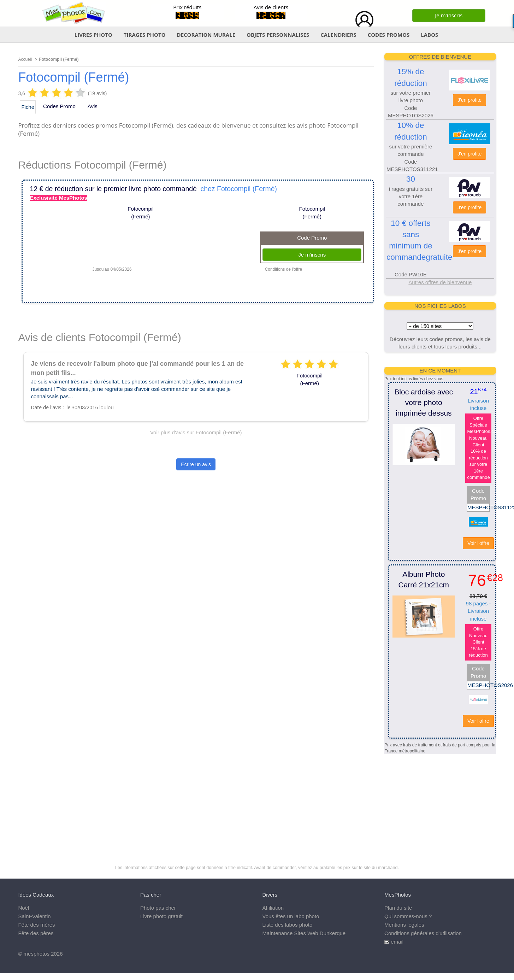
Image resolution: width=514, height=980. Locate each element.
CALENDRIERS (338, 35)
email (397, 942)
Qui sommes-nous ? (408, 916)
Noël (23, 908)
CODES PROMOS (389, 35)
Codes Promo (59, 106)
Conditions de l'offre (283, 269)
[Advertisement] (439, 798)
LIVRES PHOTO (93, 35)
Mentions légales (404, 925)
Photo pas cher (158, 908)
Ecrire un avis (196, 464)
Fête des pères (36, 933)
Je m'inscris (449, 15)
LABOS (429, 35)
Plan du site (398, 908)
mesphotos (37, 954)
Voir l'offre (478, 543)
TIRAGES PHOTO (145, 35)
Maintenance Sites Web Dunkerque (304, 933)
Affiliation (273, 908)
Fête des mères (36, 925)
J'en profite (469, 100)
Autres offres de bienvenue (440, 282)
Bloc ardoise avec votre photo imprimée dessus (424, 402)
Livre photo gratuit (161, 916)
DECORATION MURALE (206, 35)
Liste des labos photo (288, 925)
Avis (93, 106)
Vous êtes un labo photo (291, 916)
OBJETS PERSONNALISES (278, 35)
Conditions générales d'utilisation (423, 933)
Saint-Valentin (34, 916)
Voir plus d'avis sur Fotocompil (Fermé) (196, 432)
